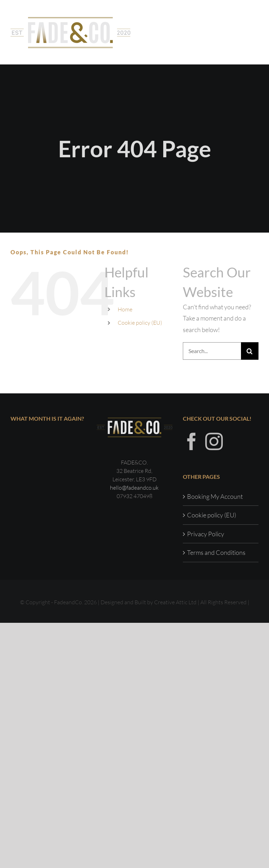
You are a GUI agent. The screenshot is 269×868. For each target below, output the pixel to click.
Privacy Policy (206, 534)
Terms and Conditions (216, 552)
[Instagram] (214, 441)
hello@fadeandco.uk (134, 488)
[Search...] (212, 351)
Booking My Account (215, 496)
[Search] (250, 351)
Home (125, 309)
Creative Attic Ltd (175, 602)
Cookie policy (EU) (140, 323)
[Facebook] (192, 441)
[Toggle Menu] (253, 32)
